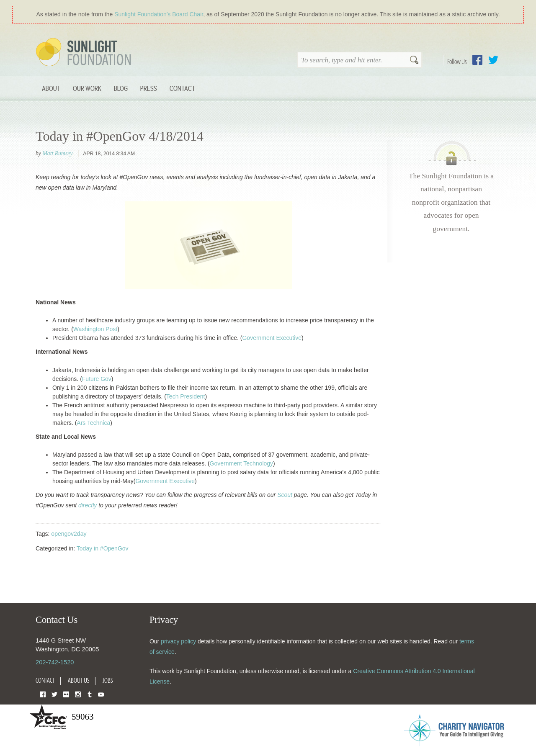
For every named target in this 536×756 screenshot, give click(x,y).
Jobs (108, 680)
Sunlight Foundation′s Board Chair (159, 14)
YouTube (101, 694)
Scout (285, 495)
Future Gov (97, 379)
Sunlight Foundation (85, 53)
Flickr (66, 694)
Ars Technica (93, 423)
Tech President (186, 396)
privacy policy (178, 641)
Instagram (78, 694)
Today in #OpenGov (103, 548)
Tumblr (90, 694)
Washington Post (95, 329)
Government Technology (242, 463)
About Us (79, 680)
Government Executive (272, 338)
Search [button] (414, 61)
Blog (121, 88)
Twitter (493, 60)
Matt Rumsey (57, 153)
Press (149, 88)
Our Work (87, 88)
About (51, 88)
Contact (182, 88)
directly (88, 505)
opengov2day (69, 534)
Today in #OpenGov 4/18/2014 (120, 136)
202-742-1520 (55, 662)
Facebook (477, 60)
